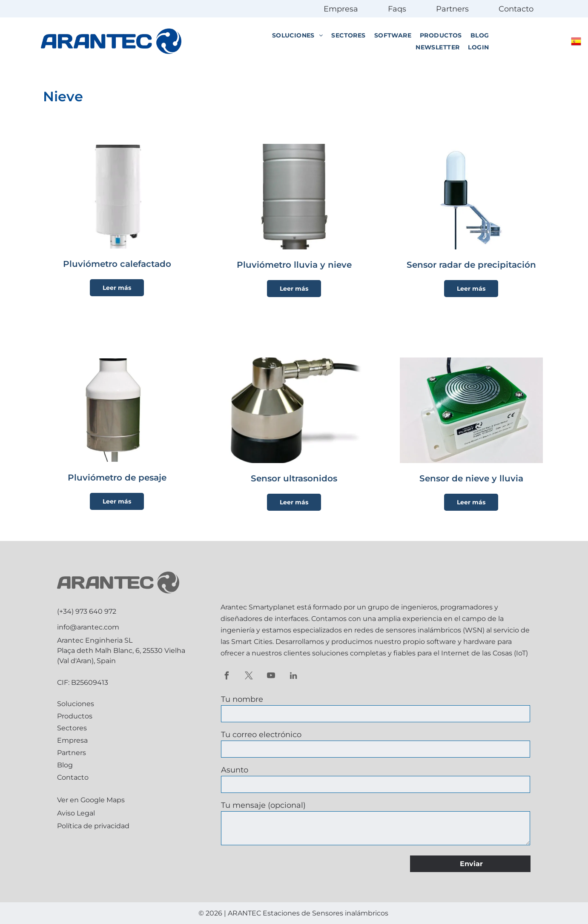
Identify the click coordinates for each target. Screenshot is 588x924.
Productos (75, 716)
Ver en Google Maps (91, 800)
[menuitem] (298, 35)
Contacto (516, 9)
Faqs (397, 9)
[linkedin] (293, 677)
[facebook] (227, 677)
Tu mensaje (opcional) (263, 805)
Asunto (235, 770)
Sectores (72, 728)
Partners (452, 9)
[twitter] (249, 677)
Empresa (341, 9)
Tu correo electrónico (261, 735)
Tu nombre (242, 699)
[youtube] (271, 677)
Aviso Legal (76, 813)
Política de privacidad (93, 826)
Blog (65, 765)
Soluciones (76, 704)
